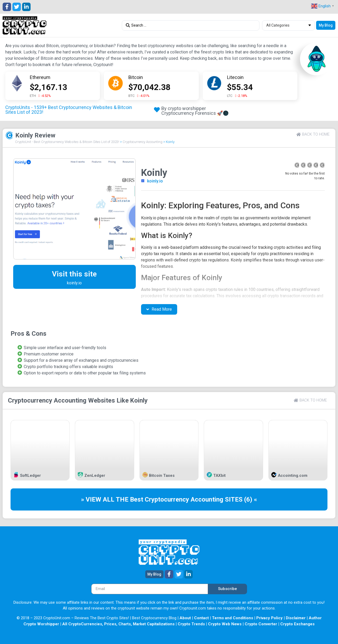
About (185, 618)
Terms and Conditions (233, 618)
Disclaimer (296, 618)
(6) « (251, 499)
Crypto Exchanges (297, 624)
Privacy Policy (269, 618)
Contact (201, 618)
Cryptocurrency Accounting (143, 142)
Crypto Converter (261, 624)
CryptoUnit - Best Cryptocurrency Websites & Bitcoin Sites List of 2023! (67, 142)
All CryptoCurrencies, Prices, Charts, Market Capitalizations (118, 624)
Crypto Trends (191, 624)
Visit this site (74, 274)
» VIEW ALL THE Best (113, 499)
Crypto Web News (225, 624)
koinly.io (155, 181)
